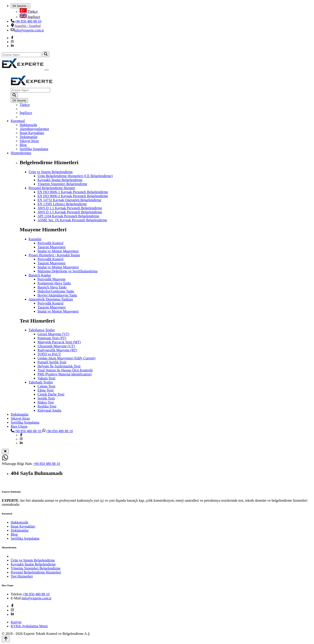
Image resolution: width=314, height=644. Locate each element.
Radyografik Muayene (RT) (57, 350)
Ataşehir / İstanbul (27, 26)
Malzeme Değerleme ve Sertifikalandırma (68, 271)
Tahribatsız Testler (42, 330)
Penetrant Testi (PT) (52, 338)
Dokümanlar (29, 137)
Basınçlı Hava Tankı (52, 287)
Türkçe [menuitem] (25, 105)
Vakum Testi (46, 378)
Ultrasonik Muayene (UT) (56, 346)
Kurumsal (18, 121)
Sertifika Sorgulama (34, 149)
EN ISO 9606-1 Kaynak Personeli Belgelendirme (73, 192)
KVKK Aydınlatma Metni (29, 626)
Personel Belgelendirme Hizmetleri (36, 572)
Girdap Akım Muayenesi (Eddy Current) (67, 358)
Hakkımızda (28, 125)
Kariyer (16, 622)
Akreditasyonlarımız (34, 129)
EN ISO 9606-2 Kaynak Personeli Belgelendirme (73, 196)
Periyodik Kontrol (50, 243)
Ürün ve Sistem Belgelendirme (51, 172)
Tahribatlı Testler (41, 382)
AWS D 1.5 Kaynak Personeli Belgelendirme (70, 212)
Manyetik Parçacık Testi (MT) (59, 342)
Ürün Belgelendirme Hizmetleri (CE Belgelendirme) (75, 176)
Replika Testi (47, 406)
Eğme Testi (46, 390)
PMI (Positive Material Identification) (65, 374)
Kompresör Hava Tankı (54, 283)
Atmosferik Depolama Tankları (51, 299)
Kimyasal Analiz (49, 410)
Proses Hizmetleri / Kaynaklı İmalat (54, 255)
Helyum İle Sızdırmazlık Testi (59, 366)
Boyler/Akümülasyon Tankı (57, 295)
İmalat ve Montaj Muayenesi (58, 251)
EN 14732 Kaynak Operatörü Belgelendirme (69, 200)
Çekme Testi (46, 386)
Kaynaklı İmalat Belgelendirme (60, 180)
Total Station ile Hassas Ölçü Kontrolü (65, 370)
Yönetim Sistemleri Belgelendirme (62, 184)
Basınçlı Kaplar (40, 275)
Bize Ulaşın (19, 426)
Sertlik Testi (46, 398)
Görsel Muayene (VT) (53, 334)
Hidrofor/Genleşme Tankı (56, 291)
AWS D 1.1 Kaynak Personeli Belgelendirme (70, 208)
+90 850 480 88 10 (28, 21)
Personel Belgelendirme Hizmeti (52, 188)
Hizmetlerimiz (21, 153)
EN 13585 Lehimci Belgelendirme (62, 204)
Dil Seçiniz (21, 6)
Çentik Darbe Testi (51, 394)
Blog (23, 145)
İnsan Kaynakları (32, 133)
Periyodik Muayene (52, 279)
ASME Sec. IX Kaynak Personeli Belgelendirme (72, 220)
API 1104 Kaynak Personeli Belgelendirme (68, 216)
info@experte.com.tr (29, 30)
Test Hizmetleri (22, 576)
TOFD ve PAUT (49, 354)
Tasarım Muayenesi (52, 247)
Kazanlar (35, 239)
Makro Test (46, 402)
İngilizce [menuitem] (26, 113)
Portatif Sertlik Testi (52, 362)
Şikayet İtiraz (29, 141)
